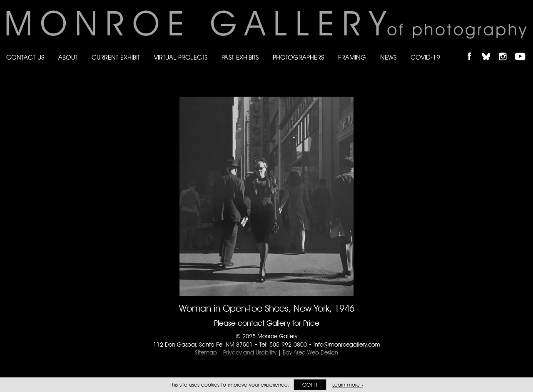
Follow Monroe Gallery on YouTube (523, 49)
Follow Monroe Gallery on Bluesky (490, 49)
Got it (310, 385)
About (68, 57)
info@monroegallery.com (347, 345)
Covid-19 (425, 57)
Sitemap (206, 352)
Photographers (298, 57)
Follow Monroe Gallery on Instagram (506, 49)
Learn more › (348, 385)
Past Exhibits (240, 57)
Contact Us (25, 57)
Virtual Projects (181, 57)
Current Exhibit (116, 57)
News (388, 57)
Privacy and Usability (250, 352)
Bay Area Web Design (310, 352)
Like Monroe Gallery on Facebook (473, 49)
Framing (352, 57)
